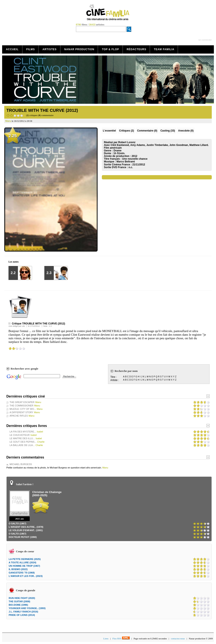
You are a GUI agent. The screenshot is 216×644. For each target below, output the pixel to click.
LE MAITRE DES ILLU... (22, 438)
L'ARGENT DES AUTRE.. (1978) (26, 527)
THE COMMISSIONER (21, 406)
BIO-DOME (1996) (18, 605)
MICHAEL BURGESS (21, 464)
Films (31, 49)
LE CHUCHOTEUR (20, 435)
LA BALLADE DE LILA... (22, 445)
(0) (147, 131)
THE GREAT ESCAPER (22, 402)
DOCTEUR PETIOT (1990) (23, 537)
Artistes (50, 49)
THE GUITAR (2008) (19, 601)
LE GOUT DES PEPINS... (23, 442)
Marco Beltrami (126, 162)
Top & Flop (110, 49)
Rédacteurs (136, 49)
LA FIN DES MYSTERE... (23, 432)
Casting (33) (168, 131)
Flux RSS (121, 638)
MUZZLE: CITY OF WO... (23, 409)
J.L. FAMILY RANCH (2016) (23, 612)
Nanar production (79, 49)
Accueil (12, 49)
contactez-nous (178, 638)
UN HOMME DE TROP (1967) (24, 566)
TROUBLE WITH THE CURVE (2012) (42, 110)
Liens (106, 638)
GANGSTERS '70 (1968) (22, 573)
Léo (23, 326)
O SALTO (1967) (18, 524)
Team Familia (164, 49)
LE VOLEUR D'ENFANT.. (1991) (26, 530)
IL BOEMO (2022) (18, 569)
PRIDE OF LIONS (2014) (22, 615)
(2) (126, 131)
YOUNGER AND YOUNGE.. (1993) (27, 608)
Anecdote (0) (186, 131)
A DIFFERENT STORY (21, 412)
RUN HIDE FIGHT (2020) (22, 598)
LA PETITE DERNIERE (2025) (25, 559)
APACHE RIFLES (19, 416)
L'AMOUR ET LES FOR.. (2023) (26, 576)
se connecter (205, 40)
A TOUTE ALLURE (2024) (22, 562)
